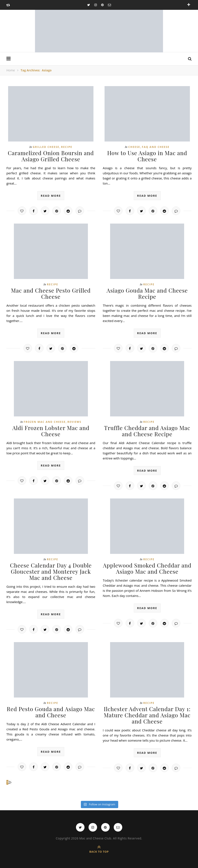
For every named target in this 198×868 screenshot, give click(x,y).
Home (11, 70)
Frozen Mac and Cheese (45, 422)
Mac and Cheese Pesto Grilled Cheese (51, 293)
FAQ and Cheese (156, 147)
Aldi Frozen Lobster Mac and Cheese (51, 431)
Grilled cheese (46, 147)
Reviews (74, 422)
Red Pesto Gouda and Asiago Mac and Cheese (51, 712)
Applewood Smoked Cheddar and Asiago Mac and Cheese (147, 568)
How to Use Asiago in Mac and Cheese (147, 156)
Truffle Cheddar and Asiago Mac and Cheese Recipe (147, 431)
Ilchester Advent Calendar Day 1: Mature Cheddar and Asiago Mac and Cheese (147, 715)
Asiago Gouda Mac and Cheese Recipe (147, 293)
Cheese (134, 147)
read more (51, 196)
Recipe (67, 147)
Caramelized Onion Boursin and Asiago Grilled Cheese (51, 156)
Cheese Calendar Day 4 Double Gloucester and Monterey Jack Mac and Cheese (51, 571)
